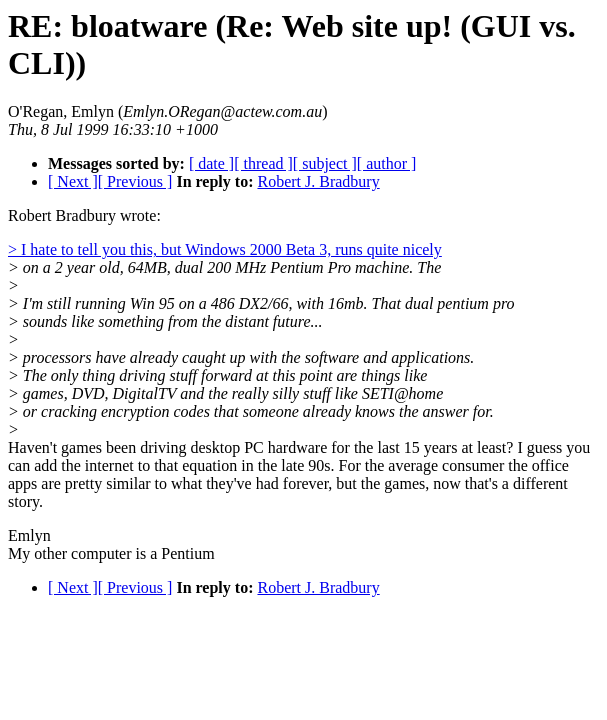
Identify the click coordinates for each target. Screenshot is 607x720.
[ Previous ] (135, 181)
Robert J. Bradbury (318, 181)
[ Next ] (73, 181)
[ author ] (387, 163)
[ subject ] (325, 163)
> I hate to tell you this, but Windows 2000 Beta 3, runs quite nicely (225, 249)
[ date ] (211, 163)
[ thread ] (263, 163)
